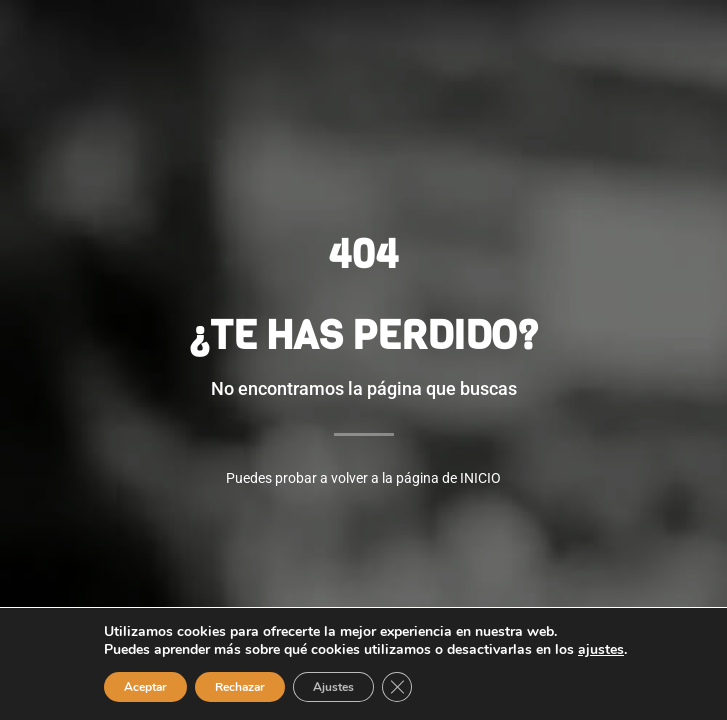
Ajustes (333, 687)
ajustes (601, 650)
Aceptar (145, 687)
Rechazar (240, 687)
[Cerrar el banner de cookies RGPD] (397, 687)
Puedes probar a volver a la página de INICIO (363, 478)
